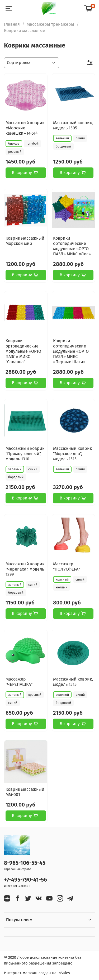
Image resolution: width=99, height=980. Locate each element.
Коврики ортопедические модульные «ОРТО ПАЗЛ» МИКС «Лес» (72, 246)
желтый (62, 587)
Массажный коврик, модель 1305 (73, 125)
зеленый (62, 138)
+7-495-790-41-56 (25, 880)
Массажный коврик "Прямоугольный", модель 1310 (25, 454)
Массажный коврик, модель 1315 (73, 682)
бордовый (63, 146)
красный (62, 579)
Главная (12, 24)
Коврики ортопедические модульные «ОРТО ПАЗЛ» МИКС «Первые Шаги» (71, 351)
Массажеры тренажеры (50, 24)
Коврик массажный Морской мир (25, 241)
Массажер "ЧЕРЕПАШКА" (19, 682)
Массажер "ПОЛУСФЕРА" (67, 567)
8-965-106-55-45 (25, 863)
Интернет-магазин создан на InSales (37, 973)
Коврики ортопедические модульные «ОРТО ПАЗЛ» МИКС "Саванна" (23, 351)
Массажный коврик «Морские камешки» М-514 (25, 128)
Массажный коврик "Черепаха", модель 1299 (25, 569)
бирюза (14, 144)
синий (80, 138)
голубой (32, 144)
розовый (15, 152)
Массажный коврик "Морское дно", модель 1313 (72, 454)
